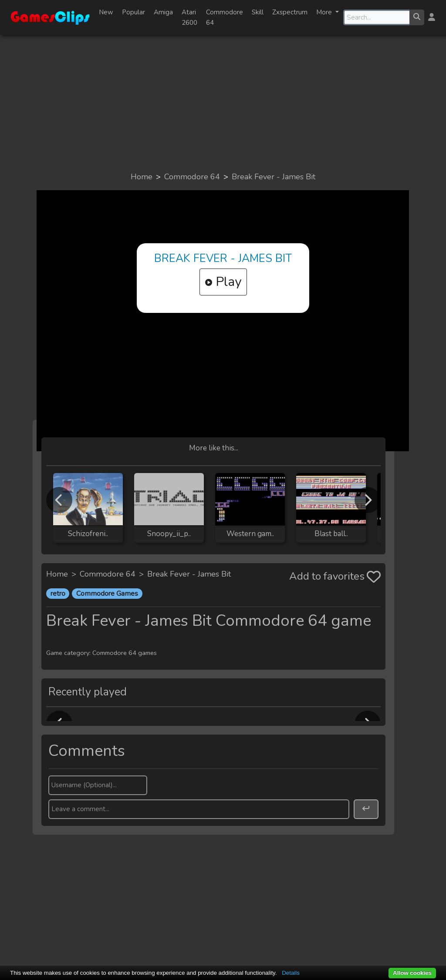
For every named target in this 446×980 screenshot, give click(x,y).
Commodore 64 (225, 17)
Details (291, 973)
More (325, 12)
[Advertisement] (223, 103)
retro (58, 594)
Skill (258, 12)
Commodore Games (107, 594)
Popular (133, 12)
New (106, 12)
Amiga (163, 12)
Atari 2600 (189, 17)
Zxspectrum (290, 12)
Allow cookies (412, 973)
